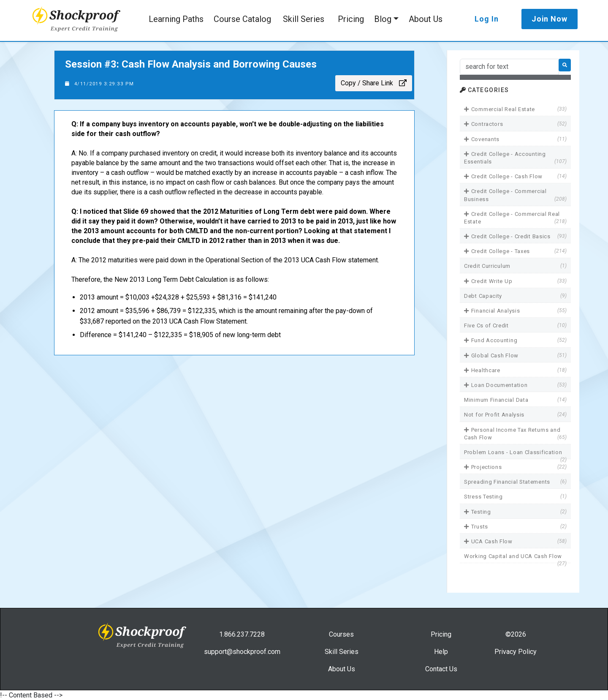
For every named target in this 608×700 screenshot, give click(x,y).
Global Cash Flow (515, 355)
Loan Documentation (515, 385)
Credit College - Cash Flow (515, 176)
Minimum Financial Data (515, 400)
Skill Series (304, 19)
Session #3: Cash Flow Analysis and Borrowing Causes (191, 64)
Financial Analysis (515, 311)
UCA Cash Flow (515, 541)
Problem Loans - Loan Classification (515, 453)
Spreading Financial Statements (515, 482)
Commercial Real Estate (515, 109)
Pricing (351, 19)
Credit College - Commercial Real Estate (515, 218)
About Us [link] (342, 669)
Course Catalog (242, 19)
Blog (383, 19)
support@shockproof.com (242, 652)
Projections (515, 467)
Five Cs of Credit (515, 325)
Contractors (515, 124)
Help (441, 652)
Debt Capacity (515, 296)
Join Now (550, 19)
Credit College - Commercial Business (515, 195)
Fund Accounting (515, 340)
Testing (515, 512)
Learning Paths (176, 19)
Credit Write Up (515, 281)
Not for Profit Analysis (515, 415)
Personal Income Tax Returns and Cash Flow (515, 434)
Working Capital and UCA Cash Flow (515, 557)
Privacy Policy (516, 652)
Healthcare (515, 370)
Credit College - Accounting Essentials (515, 158)
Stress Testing (515, 497)
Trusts (515, 527)
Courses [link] (341, 634)
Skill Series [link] (342, 652)
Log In (486, 19)
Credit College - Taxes (515, 251)
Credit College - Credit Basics (515, 236)
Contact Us (441, 669)
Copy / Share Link (374, 83)
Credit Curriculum (515, 266)
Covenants (515, 139)
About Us (426, 19)
